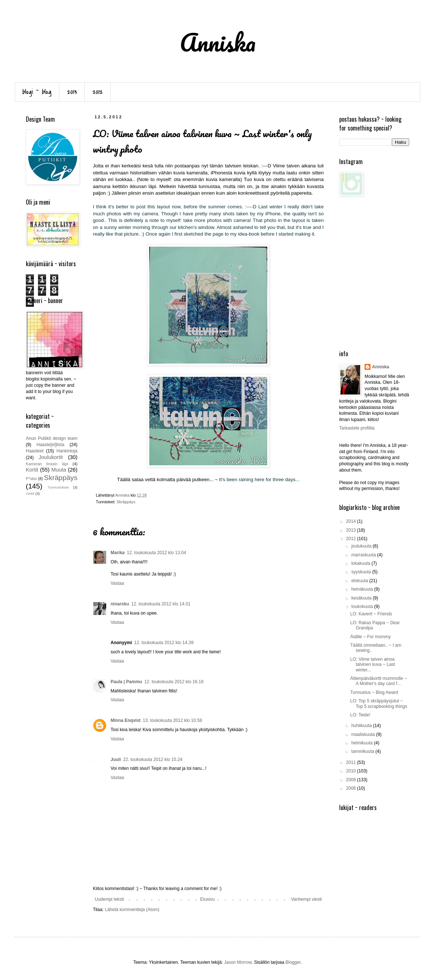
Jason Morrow (238, 962)
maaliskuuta (364, 734)
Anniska (381, 367)
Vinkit (30, 494)
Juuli (116, 760)
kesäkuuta (362, 598)
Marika (118, 553)
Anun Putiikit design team (52, 438)
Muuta (59, 470)
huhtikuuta (362, 726)
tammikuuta (363, 751)
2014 (352, 521)
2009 (352, 780)
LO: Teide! (360, 715)
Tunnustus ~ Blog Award (374, 692)
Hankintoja (67, 451)
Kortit (32, 470)
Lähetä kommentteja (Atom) (132, 910)
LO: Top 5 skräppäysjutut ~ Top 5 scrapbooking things (379, 703)
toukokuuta (363, 607)
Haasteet (35, 451)
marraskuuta (364, 555)
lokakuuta (361, 563)
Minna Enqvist (126, 720)
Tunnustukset (58, 487)
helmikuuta (363, 743)
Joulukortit (51, 457)
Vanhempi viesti (306, 899)
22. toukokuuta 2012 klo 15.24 (153, 760)
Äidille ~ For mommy (370, 637)
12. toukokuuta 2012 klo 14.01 (161, 604)
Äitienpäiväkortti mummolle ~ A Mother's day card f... (379, 681)
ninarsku (120, 604)
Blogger (293, 962)
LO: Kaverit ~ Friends (371, 614)
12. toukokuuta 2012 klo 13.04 (156, 553)
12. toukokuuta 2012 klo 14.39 (164, 643)
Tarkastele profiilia (357, 428)
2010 (352, 771)
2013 (72, 92)
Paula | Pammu (126, 682)
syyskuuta (362, 572)
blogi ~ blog (37, 92)
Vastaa (117, 583)
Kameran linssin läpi (47, 464)
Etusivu (207, 899)
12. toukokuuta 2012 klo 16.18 (174, 682)
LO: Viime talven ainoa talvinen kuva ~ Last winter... (373, 665)
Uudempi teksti (109, 899)
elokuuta (360, 581)
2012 (98, 92)
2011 (352, 762)
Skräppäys (126, 502)
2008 (352, 788)
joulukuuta (362, 546)
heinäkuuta (363, 589)
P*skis (31, 479)
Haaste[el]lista (50, 445)
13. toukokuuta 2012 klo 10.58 (172, 720)
